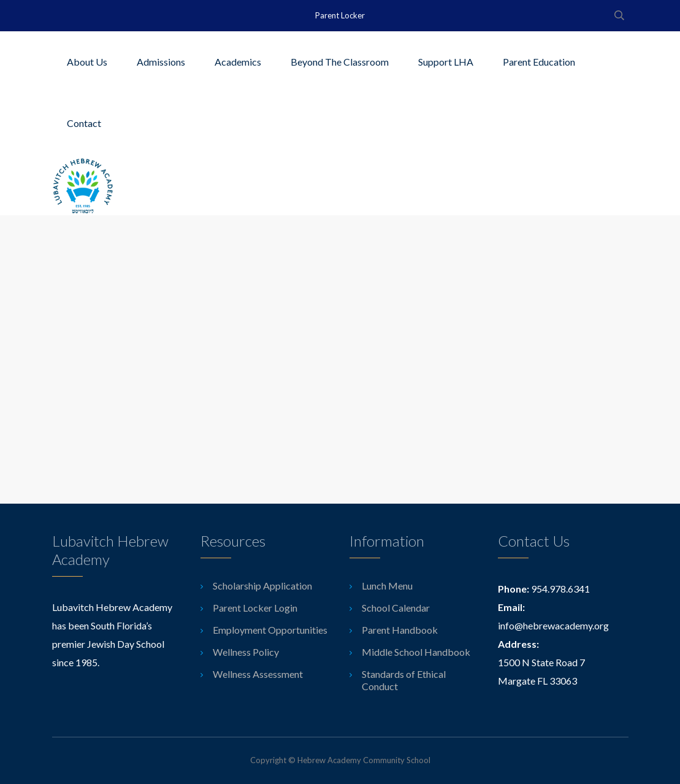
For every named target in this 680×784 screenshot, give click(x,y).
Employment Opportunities (270, 630)
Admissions (161, 62)
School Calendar (396, 608)
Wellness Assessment (258, 674)
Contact (84, 123)
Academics (238, 62)
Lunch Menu (387, 586)
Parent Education (539, 62)
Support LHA (446, 62)
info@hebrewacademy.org (553, 625)
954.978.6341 (560, 589)
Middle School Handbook (416, 652)
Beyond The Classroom (340, 62)
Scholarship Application (262, 586)
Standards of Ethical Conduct (404, 680)
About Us (87, 62)
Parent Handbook (400, 630)
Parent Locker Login (255, 608)
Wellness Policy (246, 652)
